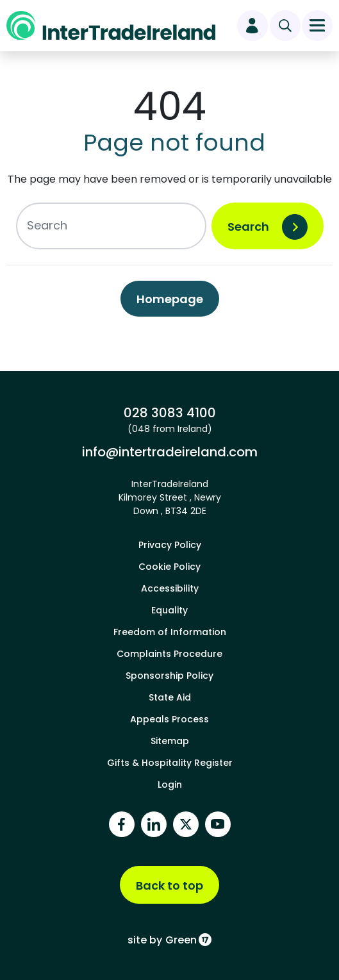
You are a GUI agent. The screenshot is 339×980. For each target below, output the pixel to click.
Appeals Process (169, 719)
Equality (169, 610)
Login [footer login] (170, 785)
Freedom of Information (170, 632)
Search (248, 227)
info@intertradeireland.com (170, 452)
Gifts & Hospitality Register (170, 763)
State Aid (170, 697)
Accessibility (170, 588)
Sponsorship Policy (169, 676)
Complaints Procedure (169, 654)
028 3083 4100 (170, 413)
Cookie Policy (169, 567)
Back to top (169, 885)
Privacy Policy (170, 545)
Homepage (170, 299)
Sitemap (170, 741)
